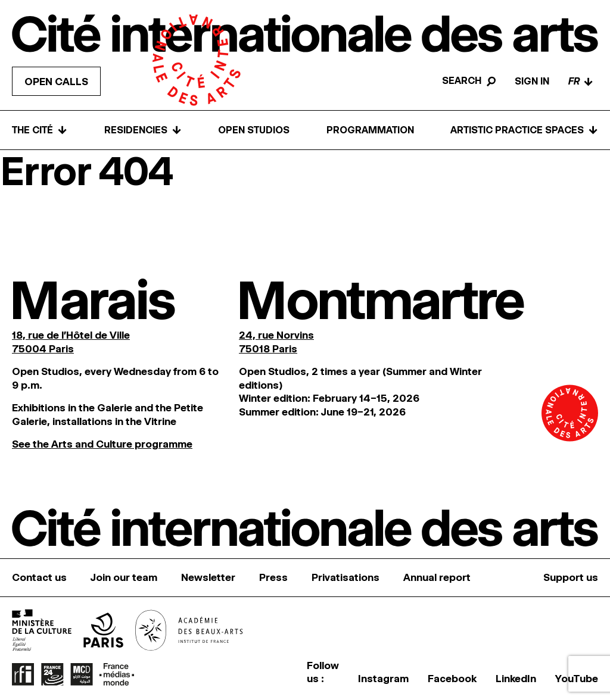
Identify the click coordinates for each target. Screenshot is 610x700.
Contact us (39, 577)
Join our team (124, 577)
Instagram (383, 679)
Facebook (452, 679)
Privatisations (346, 577)
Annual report (437, 577)
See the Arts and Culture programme (102, 444)
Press (273, 577)
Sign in (532, 81)
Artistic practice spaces (524, 130)
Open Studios (254, 130)
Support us (571, 577)
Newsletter (208, 577)
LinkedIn (516, 679)
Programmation (370, 130)
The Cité (40, 130)
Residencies (143, 130)
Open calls (56, 82)
